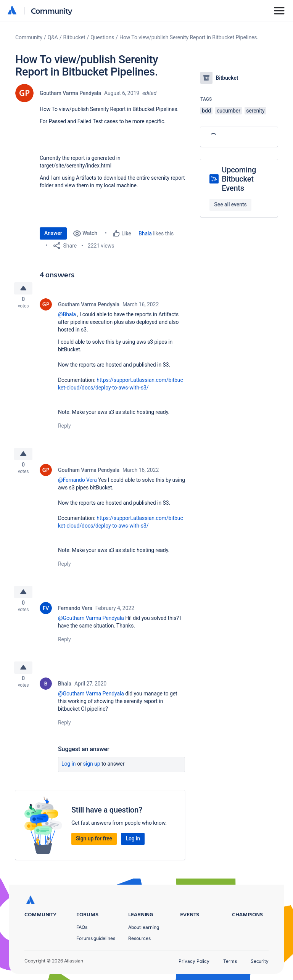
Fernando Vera (75, 615)
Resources (139, 938)
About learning (144, 927)
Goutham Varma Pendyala (70, 93)
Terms (230, 961)
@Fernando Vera (77, 484)
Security (260, 961)
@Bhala (67, 317)
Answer (53, 233)
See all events (230, 204)
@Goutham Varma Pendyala (91, 625)
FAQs (82, 927)
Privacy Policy (194, 961)
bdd (206, 111)
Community (52, 10)
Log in (69, 773)
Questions (102, 37)
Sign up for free (94, 848)
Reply (64, 428)
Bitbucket (74, 37)
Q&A (53, 37)
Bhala (145, 233)
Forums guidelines (96, 938)
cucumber (229, 111)
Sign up (92, 773)
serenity (255, 111)
